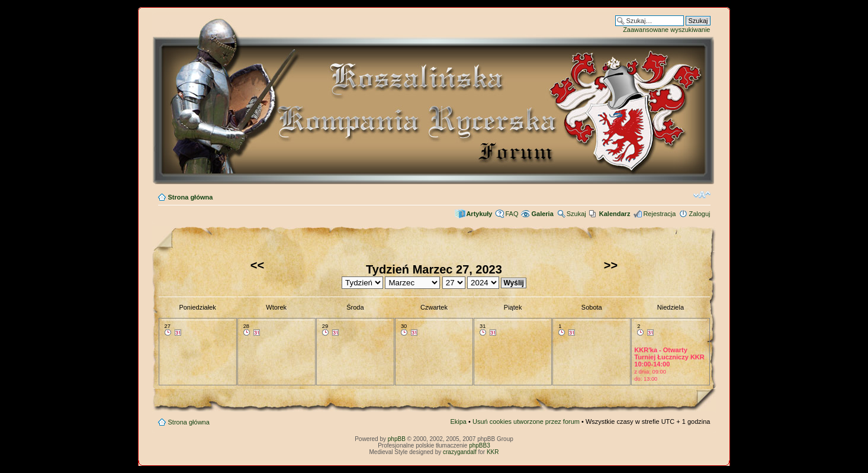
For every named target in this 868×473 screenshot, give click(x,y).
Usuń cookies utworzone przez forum (526, 421)
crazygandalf (460, 452)
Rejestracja (659, 214)
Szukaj (576, 214)
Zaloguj (699, 214)
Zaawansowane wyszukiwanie (666, 30)
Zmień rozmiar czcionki (702, 195)
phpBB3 (480, 445)
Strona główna (191, 197)
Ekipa (458, 421)
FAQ (512, 214)
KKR (493, 452)
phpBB (397, 439)
